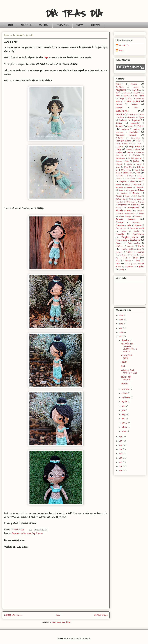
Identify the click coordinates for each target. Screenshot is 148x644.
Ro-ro (141, 246)
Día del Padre (137, 144)
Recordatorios (138, 234)
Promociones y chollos (123, 225)
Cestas (142, 115)
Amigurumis (16, 533)
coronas (131, 126)
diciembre (126, 340)
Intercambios (120, 176)
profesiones (136, 223)
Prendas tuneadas (125, 217)
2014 (121, 454)
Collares (119, 123)
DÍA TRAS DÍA (74, 14)
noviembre (126, 389)
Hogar (137, 170)
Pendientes (122, 205)
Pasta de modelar (135, 199)
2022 (121, 324)
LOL (140, 182)
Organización (121, 199)
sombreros (119, 252)
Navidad (119, 196)
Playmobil (120, 214)
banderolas (137, 93)
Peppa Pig (135, 205)
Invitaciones (131, 176)
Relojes (118, 243)
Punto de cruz (121, 228)
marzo (125, 423)
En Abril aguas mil (135, 158)
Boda (122, 99)
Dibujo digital (135, 147)
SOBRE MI (26, 25)
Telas (135, 258)
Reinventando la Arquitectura (128, 240)
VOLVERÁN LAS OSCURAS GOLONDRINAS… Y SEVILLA (129, 348)
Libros (133, 182)
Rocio (121, 50)
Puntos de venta (137, 228)
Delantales (120, 138)
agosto (125, 402)
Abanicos (119, 84)
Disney (138, 149)
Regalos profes (130, 237)
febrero (125, 427)
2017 (121, 441)
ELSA (123, 366)
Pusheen (124, 231)
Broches (135, 105)
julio (124, 406)
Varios (118, 264)
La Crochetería (130, 179)
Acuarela (134, 84)
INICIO (10, 25)
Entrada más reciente (13, 615)
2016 (121, 445)
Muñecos (136, 193)
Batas (118, 96)
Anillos (118, 93)
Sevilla (139, 249)
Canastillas (120, 114)
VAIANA (124, 362)
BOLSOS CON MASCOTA (126, 378)
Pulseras (138, 225)
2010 (121, 471)
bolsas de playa (133, 102)
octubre (125, 393)
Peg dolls (141, 202)
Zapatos (140, 267)
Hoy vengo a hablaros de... (130, 171)
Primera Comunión (126, 219)
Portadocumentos (130, 214)
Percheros (119, 208)
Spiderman (123, 255)
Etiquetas (119, 161)
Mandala (118, 185)
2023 (121, 320)
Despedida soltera (123, 141)
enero (124, 431)
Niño (134, 196)
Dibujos (119, 149)
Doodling (119, 152)
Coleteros (123, 120)
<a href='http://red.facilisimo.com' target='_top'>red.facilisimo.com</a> (130, 67)
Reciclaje (120, 234)
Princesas (39, 533)
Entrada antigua (101, 615)
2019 (121, 337)
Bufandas (119, 108)
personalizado (133, 208)
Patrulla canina (130, 202)
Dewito (138, 141)
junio (124, 410)
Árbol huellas (127, 93)
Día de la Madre (122, 144)
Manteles (127, 185)
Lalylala (141, 179)
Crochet (23, 533)
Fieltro (136, 161)
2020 (121, 332)
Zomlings (122, 270)
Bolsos (119, 104)
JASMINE (124, 384)
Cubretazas (120, 132)
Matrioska (137, 184)
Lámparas (123, 182)
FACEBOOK (44, 25)
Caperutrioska (132, 115)
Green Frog (31, 533)
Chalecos (121, 117)
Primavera (138, 217)
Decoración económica (126, 135)
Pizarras (141, 211)
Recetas (137, 231)
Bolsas (130, 99)
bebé (142, 96)
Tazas (125, 258)
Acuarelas (120, 87)
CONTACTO (96, 25)
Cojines (141, 117)
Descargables (135, 138)
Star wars (133, 255)
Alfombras (136, 87)
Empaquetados (120, 158)
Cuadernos (125, 129)
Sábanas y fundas (127, 249)
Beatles (136, 96)
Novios (140, 196)
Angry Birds (137, 90)
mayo (124, 414)
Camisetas (122, 111)
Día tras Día (123, 46)
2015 (121, 449)
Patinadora (119, 202)
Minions (121, 190)
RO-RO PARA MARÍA (127, 357)
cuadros (136, 129)
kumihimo (118, 179)
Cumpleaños (134, 132)
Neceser (128, 196)
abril (124, 419)
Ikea (138, 173)
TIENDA (80, 25)
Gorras (139, 164)
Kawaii (140, 176)
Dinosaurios (129, 150)
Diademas (120, 147)
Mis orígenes (130, 190)
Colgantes (136, 120)
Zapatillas (129, 267)
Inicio (58, 615)
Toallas (118, 261)
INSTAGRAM (63, 25)
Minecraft (140, 187)
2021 (121, 328)
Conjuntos (120, 126)
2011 (121, 466)
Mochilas (141, 190)
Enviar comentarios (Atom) (61, 622)
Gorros (118, 167)
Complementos (135, 123)
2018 (121, 437)
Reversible (130, 246)
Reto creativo (134, 243)
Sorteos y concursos (135, 252)
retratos (119, 246)
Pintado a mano (124, 211)
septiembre (126, 397)
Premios (141, 214)
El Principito (134, 155)
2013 (121, 458)
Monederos (124, 193)
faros (127, 161)
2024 (121, 315)
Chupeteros (131, 117)
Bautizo (127, 96)
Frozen (129, 164)
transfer (128, 261)
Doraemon (130, 153)
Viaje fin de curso (131, 264)
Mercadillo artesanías (124, 187)
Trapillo (138, 261)
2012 (121, 462)
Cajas (136, 108)
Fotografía (119, 164)
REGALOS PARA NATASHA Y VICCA (129, 372)
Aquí (46, 58)
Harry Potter (126, 170)
